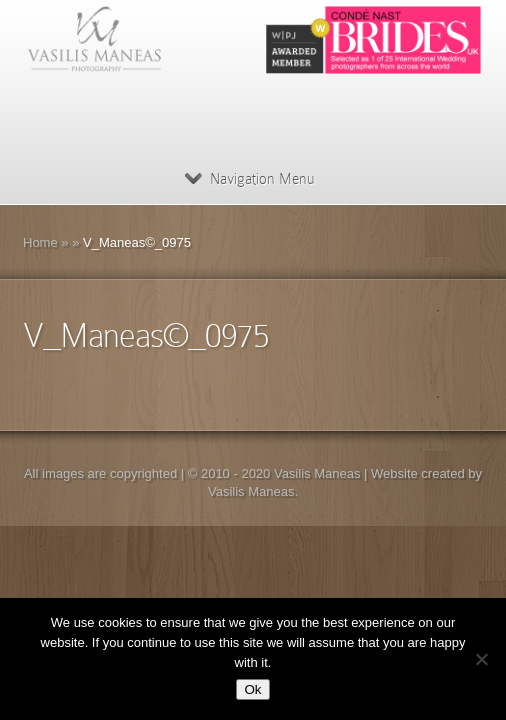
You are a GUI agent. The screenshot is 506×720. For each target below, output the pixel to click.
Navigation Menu (249, 179)
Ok (252, 689)
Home (40, 242)
